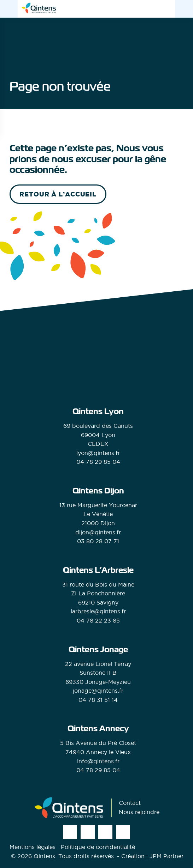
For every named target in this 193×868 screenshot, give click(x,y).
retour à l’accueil (58, 194)
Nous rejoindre (139, 812)
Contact (130, 803)
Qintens (44, 856)
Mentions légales (33, 847)
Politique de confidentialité (98, 847)
